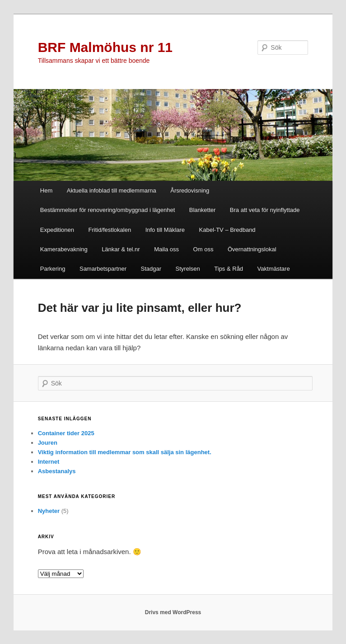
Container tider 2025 (66, 433)
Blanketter (203, 210)
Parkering (53, 269)
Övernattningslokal (252, 249)
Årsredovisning (190, 190)
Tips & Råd (229, 269)
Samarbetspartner (103, 269)
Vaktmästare (274, 269)
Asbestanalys (57, 471)
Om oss (203, 249)
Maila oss (166, 249)
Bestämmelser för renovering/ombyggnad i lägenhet (108, 210)
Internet (49, 462)
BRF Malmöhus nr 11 (105, 47)
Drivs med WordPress (173, 612)
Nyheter (49, 511)
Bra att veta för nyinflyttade (265, 210)
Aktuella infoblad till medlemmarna (112, 190)
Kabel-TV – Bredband (227, 230)
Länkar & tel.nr (121, 249)
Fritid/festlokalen (110, 230)
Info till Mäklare (165, 230)
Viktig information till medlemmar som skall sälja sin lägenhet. (125, 452)
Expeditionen (57, 230)
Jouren (48, 443)
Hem (46, 190)
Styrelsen (188, 269)
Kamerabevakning (64, 249)
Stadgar (151, 269)
